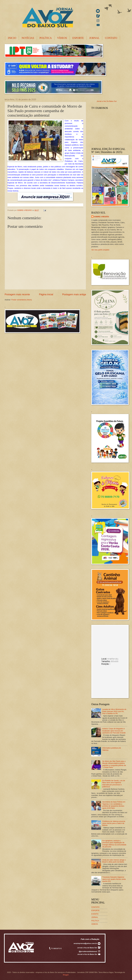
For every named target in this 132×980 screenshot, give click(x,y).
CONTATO (111, 38)
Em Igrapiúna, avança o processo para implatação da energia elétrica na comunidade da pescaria (114, 844)
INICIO (12, 38)
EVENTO (95, 914)
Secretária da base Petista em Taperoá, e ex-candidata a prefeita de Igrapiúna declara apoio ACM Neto (114, 805)
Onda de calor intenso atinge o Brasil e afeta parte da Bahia (114, 861)
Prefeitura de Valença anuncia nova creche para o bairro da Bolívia (114, 823)
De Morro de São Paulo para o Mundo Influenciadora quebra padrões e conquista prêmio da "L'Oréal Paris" (114, 764)
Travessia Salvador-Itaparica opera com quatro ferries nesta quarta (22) (114, 879)
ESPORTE (78, 38)
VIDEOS (95, 924)
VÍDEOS (62, 38)
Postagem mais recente (17, 294)
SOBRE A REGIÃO (101, 217)
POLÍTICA (46, 38)
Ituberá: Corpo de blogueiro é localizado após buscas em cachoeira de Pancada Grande (114, 731)
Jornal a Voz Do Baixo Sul (107, 101)
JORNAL (94, 38)
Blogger (66, 975)
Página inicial (46, 294)
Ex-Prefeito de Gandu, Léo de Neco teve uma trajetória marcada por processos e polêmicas (114, 784)
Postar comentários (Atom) (22, 300)
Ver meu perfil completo (100, 250)
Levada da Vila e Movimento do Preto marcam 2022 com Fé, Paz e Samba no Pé (114, 711)
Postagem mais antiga (74, 294)
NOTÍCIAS (28, 38)
